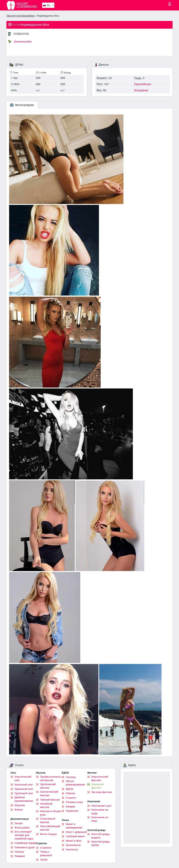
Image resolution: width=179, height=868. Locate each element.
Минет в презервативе (74, 826)
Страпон (71, 798)
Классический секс (23, 778)
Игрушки (20, 805)
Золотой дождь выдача (100, 836)
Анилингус (72, 849)
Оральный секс (24, 789)
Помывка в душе (25, 847)
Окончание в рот (101, 806)
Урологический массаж (49, 794)
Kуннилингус (73, 845)
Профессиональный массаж (51, 778)
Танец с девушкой (46, 853)
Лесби (44, 860)
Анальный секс (24, 785)
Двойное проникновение (24, 799)
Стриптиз (46, 848)
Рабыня (70, 793)
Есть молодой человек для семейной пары (24, 835)
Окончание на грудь (100, 812)
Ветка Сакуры (48, 834)
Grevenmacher (20, 42)
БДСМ (69, 789)
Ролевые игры (74, 802)
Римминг (20, 856)
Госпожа (71, 777)
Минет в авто (74, 841)
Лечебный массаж (46, 805)
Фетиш (19, 810)
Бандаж (70, 806)
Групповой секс (24, 793)
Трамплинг (72, 811)
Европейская (142, 84)
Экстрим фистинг (102, 792)
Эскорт (19, 823)
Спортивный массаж (48, 820)
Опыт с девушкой (76, 832)
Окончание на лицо (100, 819)
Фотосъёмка (22, 828)
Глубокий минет (75, 836)
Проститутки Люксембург (21, 16)
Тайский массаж (50, 800)
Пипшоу (19, 852)
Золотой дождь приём (100, 843)
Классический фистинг (100, 778)
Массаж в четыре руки (51, 813)
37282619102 (21, 34)
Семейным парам (25, 843)
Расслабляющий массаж (50, 828)
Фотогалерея (22, 105)
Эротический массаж (48, 786)
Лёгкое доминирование (75, 783)
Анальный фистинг (97, 786)
